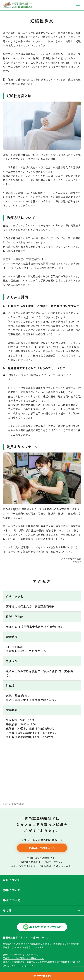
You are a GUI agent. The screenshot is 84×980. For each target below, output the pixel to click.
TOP (5, 804)
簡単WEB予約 (42, 976)
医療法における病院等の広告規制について (23, 958)
